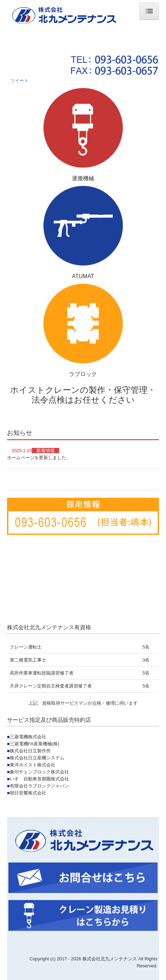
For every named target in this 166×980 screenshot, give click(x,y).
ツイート (20, 80)
